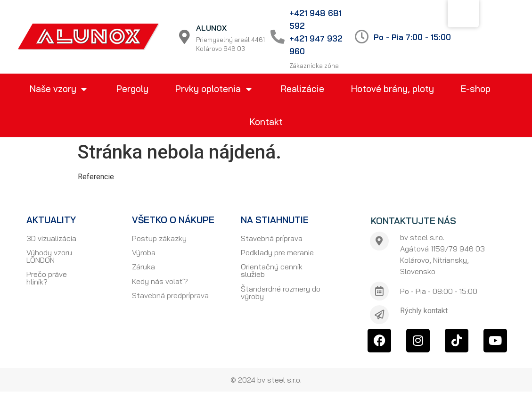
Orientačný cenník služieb (272, 270)
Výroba (144, 252)
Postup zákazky (159, 238)
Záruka (143, 267)
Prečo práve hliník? (47, 278)
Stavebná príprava (272, 238)
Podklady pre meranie (277, 252)
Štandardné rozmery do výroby (281, 292)
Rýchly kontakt (424, 311)
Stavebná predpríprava (170, 295)
